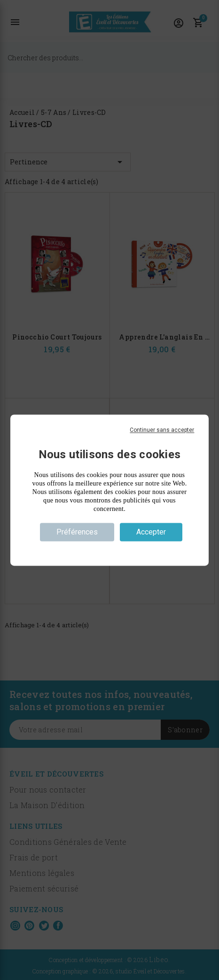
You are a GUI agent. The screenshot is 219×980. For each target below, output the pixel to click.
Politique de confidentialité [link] (109, 549)
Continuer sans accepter (162, 430)
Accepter (151, 532)
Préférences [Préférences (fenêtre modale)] (77, 532)
